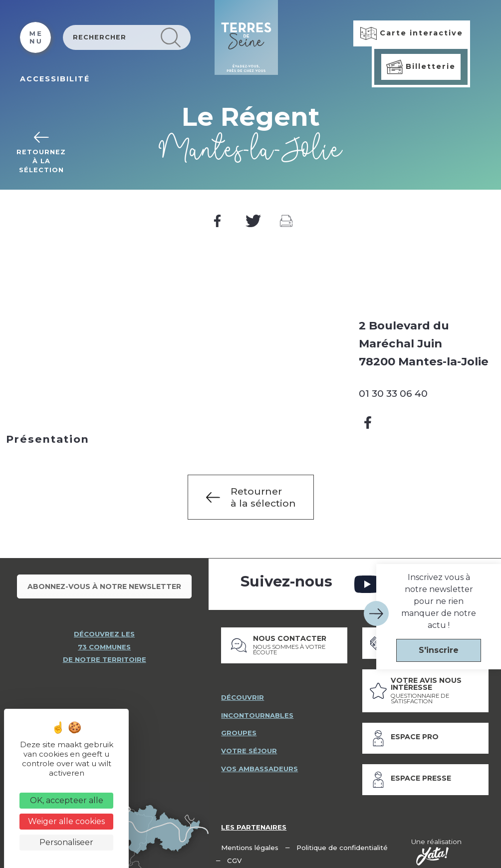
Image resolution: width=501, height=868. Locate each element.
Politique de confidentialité (343, 841)
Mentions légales (250, 841)
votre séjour (249, 745)
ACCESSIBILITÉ (55, 79)
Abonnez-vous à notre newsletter (104, 583)
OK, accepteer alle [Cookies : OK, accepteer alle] (67, 800)
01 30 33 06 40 (393, 393)
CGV (235, 854)
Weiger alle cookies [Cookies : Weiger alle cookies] (66, 821)
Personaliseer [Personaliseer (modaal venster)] (66, 842)
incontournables (258, 708)
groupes (239, 726)
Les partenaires (254, 820)
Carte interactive (412, 33)
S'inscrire (439, 650)
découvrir (243, 690)
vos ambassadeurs (261, 763)
